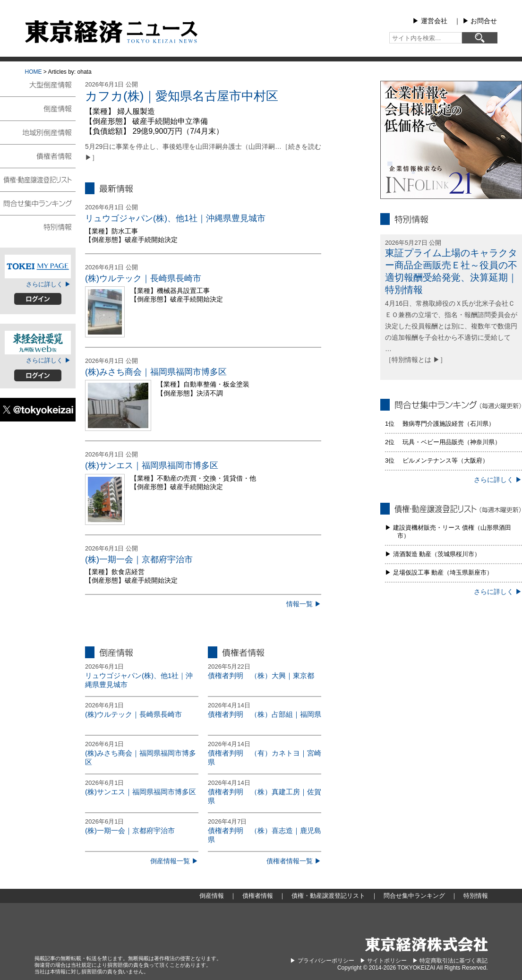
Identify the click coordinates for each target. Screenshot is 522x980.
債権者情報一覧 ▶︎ (294, 861)
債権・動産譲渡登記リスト (38, 179)
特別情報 (38, 226)
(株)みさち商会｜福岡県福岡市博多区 (156, 372)
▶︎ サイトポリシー (383, 961)
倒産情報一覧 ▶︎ (174, 861)
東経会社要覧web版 (38, 343)
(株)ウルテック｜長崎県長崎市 (143, 278)
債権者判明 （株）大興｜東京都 (261, 675)
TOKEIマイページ (38, 266)
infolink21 (451, 140)
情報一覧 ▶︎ (304, 604)
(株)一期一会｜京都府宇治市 (139, 559)
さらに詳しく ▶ (48, 284)
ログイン (38, 299)
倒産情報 (38, 108)
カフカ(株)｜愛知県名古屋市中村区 (182, 96)
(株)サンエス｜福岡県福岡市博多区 (152, 465)
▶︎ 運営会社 (430, 21)
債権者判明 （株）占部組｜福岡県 (265, 714)
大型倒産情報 (38, 89)
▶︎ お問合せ (480, 21)
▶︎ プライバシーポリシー (322, 961)
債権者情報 (38, 155)
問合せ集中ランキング (38, 203)
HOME (34, 72)
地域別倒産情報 (38, 132)
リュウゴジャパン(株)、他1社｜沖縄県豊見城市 (175, 218)
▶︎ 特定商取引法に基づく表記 (450, 961)
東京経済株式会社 (427, 944)
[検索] (480, 38)
